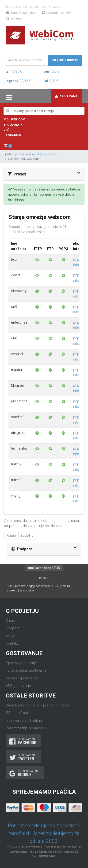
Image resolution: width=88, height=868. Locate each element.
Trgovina (12, 125)
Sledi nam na (23, 741)
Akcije (11, 636)
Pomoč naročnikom (59, 13)
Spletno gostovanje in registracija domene (30, 154)
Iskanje (14, 18)
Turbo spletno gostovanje (26, 670)
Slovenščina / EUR (44, 568)
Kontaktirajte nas (21, 13)
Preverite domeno (65, 60)
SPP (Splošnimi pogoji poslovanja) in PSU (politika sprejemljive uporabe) (38, 588)
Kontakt (44, 578)
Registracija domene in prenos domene (37, 705)
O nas (10, 621)
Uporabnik (13, 135)
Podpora (13, 628)
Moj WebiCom (14, 119)
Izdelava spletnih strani (24, 721)
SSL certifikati (17, 713)
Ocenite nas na (25, 773)
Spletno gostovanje (21, 663)
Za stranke (67, 96)
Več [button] (7, 130)
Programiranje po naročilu (26, 728)
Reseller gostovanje (22, 678)
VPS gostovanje (18, 686)
